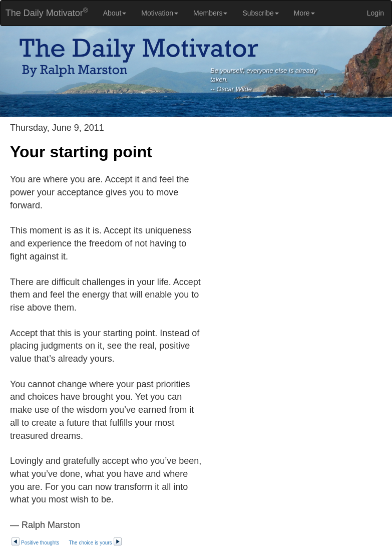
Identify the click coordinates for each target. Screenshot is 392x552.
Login (375, 13)
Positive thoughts (35, 543)
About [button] (115, 13)
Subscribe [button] (260, 13)
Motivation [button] (160, 13)
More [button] (304, 13)
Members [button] (210, 13)
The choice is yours (95, 543)
